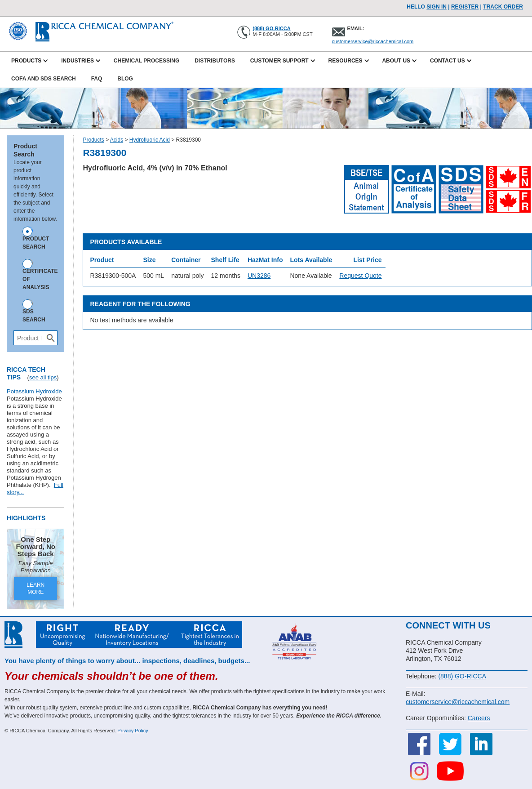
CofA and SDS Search (44, 79)
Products (93, 140)
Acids (117, 140)
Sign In (437, 7)
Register (465, 7)
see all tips (43, 377)
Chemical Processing (146, 61)
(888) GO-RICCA (271, 28)
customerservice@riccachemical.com (373, 41)
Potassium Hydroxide (34, 391)
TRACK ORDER (503, 7)
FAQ (97, 79)
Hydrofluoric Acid (150, 140)
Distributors (215, 61)
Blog (125, 79)
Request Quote (360, 276)
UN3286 (259, 276)
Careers (479, 718)
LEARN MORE (35, 588)
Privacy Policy (133, 731)
